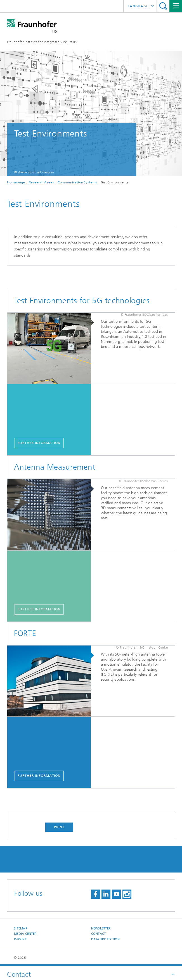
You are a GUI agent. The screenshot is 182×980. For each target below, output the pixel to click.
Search (163, 6)
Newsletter (101, 928)
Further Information (39, 443)
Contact (99, 934)
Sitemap (21, 928)
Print (59, 827)
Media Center (25, 934)
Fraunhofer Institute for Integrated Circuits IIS (42, 42)
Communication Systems (77, 182)
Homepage (16, 182)
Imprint (20, 939)
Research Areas (41, 182)
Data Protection (106, 939)
